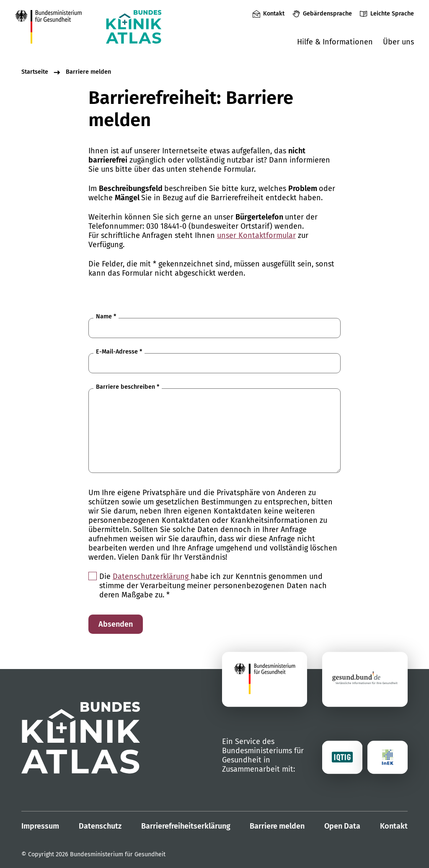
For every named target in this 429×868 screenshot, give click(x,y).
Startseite (35, 72)
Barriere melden (88, 72)
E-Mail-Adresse (119, 352)
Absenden (116, 624)
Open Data (342, 826)
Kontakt (274, 14)
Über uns (398, 42)
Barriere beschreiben (128, 387)
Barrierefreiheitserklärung (186, 826)
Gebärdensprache (327, 14)
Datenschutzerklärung (152, 576)
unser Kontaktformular (256, 235)
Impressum (40, 826)
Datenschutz (100, 826)
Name (106, 316)
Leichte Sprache (392, 14)
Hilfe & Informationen (335, 42)
